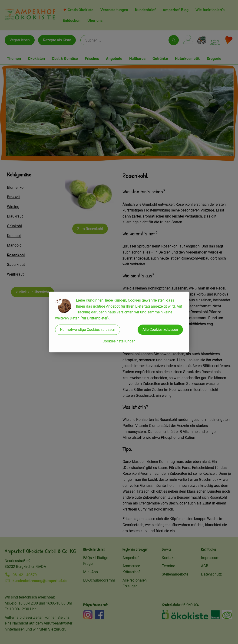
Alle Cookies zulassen (160, 330)
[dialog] (119, 322)
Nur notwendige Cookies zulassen (88, 330)
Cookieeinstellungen (119, 341)
